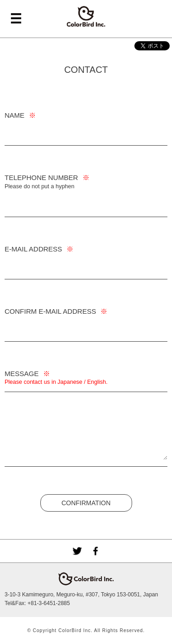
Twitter (77, 551)
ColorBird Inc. (86, 16)
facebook (95, 551)
